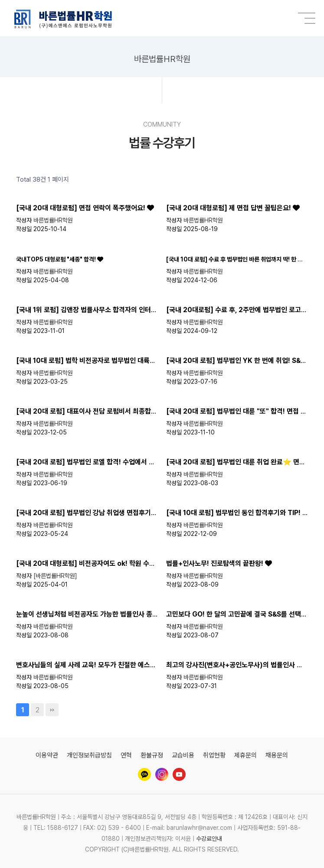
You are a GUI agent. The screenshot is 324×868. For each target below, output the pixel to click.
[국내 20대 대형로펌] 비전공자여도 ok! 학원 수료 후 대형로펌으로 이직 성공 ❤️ (129, 563)
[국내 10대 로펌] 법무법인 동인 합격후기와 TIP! (234, 513)
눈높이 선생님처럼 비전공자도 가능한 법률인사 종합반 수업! (99, 614)
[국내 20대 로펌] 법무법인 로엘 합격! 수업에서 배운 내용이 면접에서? (114, 462)
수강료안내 (209, 839)
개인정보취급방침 (89, 755)
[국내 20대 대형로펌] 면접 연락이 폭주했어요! (82, 208)
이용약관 (47, 755)
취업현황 (214, 755)
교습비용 (183, 755)
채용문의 (277, 755)
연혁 (126, 755)
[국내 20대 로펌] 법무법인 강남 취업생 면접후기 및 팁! (93, 513)
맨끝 (52, 710)
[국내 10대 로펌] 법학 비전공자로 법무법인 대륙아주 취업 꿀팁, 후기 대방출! (123, 361)
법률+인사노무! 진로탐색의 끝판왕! (216, 563)
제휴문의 (245, 755)
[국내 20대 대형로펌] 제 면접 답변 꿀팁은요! (229, 208)
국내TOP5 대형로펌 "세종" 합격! (57, 259)
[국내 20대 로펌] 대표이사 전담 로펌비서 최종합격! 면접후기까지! (109, 411)
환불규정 (152, 755)
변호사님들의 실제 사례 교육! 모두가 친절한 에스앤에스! (94, 665)
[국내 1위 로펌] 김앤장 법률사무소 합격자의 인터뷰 (87, 310)
